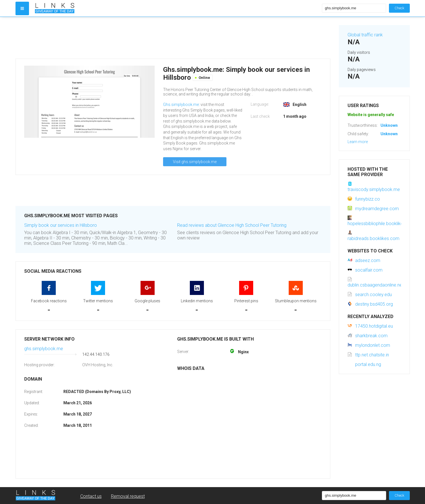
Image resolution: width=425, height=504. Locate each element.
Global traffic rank (365, 35)
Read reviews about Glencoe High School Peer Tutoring (232, 225)
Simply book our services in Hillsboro (61, 225)
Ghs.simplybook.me (181, 105)
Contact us (91, 496)
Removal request (128, 496)
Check (399, 8)
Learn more (358, 142)
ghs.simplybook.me (44, 349)
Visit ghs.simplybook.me (195, 162)
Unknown (389, 125)
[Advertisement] (173, 38)
